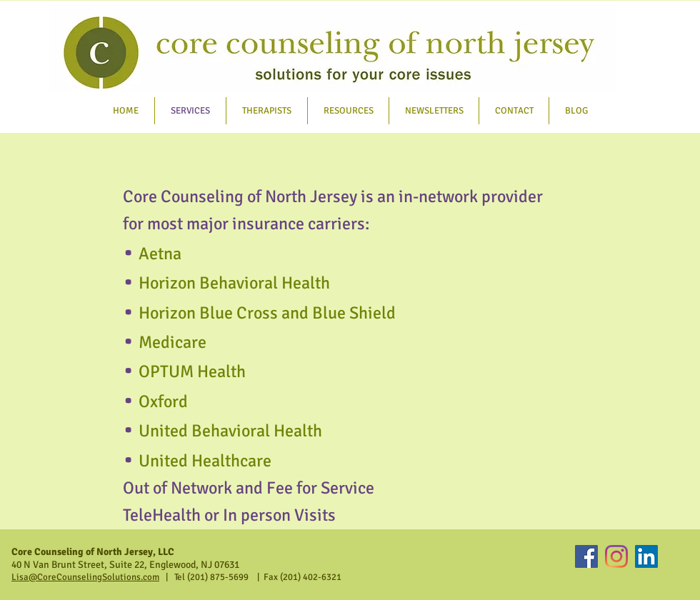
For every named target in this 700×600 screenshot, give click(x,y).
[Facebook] (586, 556)
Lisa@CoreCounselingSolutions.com (85, 577)
